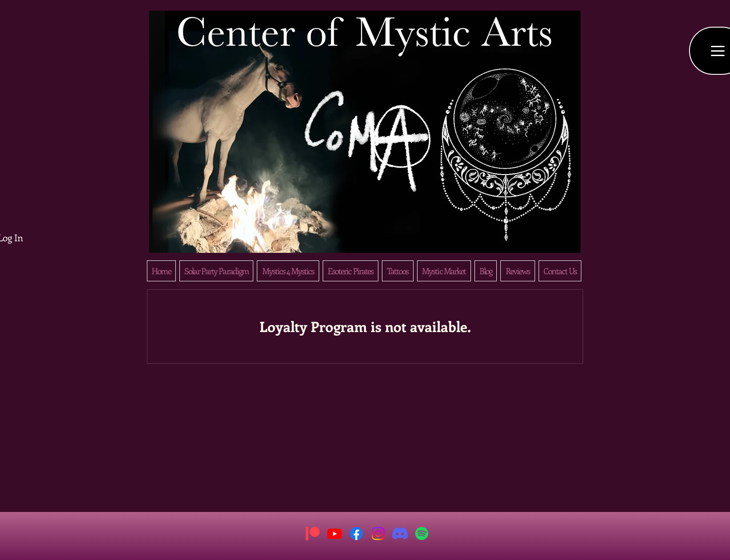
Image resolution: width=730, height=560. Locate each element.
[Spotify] (422, 534)
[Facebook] (356, 534)
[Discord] (400, 534)
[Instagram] (378, 534)
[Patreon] (313, 534)
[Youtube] (335, 534)
